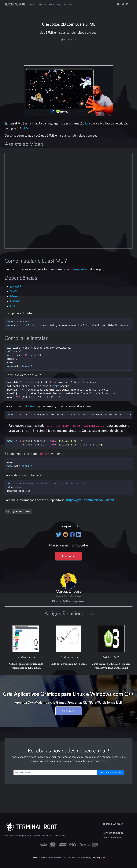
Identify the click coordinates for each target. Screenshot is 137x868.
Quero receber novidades (110, 772)
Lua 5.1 (15, 306)
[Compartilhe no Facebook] (73, 535)
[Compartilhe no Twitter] (59, 535)
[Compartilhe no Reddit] (66, 535)
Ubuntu (31, 406)
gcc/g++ (16, 286)
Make (14, 296)
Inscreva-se (69, 556)
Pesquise (67, 4)
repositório (82, 269)
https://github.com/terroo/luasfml (90, 500)
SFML (26, 128)
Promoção (41, 4)
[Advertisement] (68, 50)
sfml (28, 512)
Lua (88, 123)
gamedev (18, 512)
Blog (58, 4)
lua (8, 512)
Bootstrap (96, 858)
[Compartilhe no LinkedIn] (79, 535)
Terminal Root (15, 4)
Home (31, 4)
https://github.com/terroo (68, 601)
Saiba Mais (69, 711)
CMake (15, 301)
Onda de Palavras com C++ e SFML (68, 664)
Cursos (51, 4)
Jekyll (88, 858)
